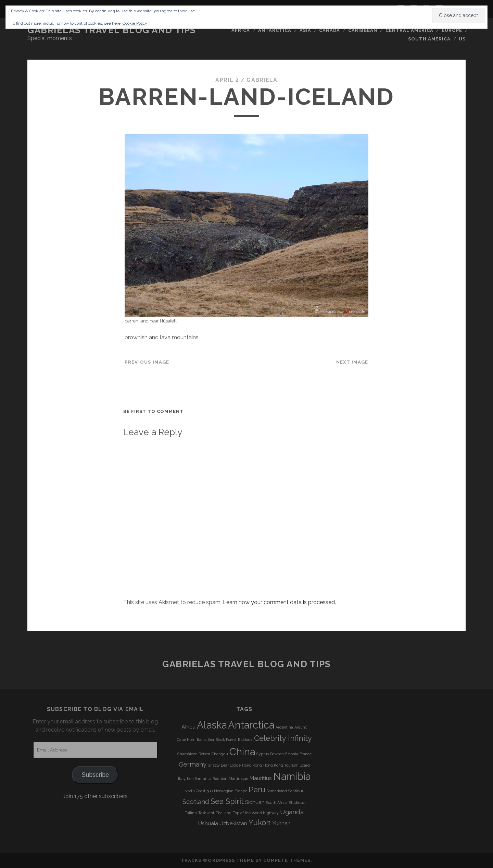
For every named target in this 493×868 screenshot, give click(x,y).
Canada (330, 30)
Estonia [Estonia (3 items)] (292, 754)
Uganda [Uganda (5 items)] (292, 812)
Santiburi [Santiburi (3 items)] (296, 791)
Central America (410, 30)
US (462, 39)
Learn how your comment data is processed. (279, 602)
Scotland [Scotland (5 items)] (196, 802)
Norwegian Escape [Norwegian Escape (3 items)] (231, 791)
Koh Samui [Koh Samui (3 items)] (197, 779)
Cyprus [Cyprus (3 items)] (263, 754)
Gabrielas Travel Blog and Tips (112, 30)
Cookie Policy (135, 23)
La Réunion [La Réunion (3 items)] (217, 779)
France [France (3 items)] (306, 754)
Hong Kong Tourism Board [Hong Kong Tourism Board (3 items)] (287, 765)
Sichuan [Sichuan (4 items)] (255, 802)
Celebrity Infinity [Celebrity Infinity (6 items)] (283, 738)
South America (429, 39)
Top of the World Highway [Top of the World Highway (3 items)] (256, 813)
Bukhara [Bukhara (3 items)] (245, 739)
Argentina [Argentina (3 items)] (284, 727)
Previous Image (147, 362)
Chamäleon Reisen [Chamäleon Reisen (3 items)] (194, 754)
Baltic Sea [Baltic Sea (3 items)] (205, 739)
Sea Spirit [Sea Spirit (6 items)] (227, 801)
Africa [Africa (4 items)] (188, 727)
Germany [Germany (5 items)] (193, 764)
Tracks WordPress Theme (217, 860)
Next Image (352, 362)
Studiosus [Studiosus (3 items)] (298, 803)
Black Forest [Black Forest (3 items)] (226, 739)
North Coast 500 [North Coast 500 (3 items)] (199, 791)
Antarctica (275, 30)
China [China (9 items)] (242, 752)
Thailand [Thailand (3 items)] (224, 813)
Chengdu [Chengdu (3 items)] (220, 754)
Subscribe (95, 775)
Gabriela (262, 80)
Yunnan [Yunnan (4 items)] (281, 823)
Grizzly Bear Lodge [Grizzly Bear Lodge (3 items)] (224, 765)
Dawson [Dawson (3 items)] (277, 754)
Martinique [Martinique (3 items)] (238, 779)
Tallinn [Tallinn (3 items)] (191, 813)
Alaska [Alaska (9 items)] (212, 725)
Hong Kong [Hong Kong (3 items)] (252, 765)
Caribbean (363, 30)
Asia (305, 30)
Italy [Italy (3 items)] (182, 779)
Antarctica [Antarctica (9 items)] (251, 725)
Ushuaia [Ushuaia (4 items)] (208, 823)
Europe (452, 30)
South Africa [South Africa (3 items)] (277, 803)
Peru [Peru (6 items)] (257, 790)
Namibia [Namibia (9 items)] (292, 776)
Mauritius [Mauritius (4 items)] (261, 778)
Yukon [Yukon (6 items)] (260, 822)
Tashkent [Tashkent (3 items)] (206, 813)
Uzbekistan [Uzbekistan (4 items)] (233, 823)
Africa (241, 30)
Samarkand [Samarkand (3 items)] (277, 791)
